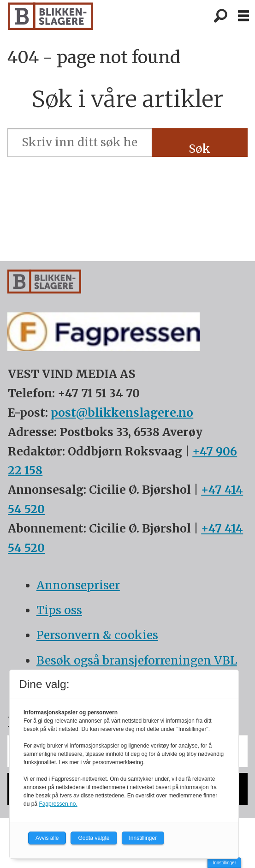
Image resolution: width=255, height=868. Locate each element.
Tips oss (59, 610)
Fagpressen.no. (58, 804)
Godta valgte (94, 838)
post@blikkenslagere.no (122, 413)
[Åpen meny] (243, 16)
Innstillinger (224, 863)
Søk (199, 149)
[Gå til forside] (50, 16)
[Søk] (220, 16)
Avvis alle (47, 838)
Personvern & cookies (97, 635)
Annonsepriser (78, 585)
